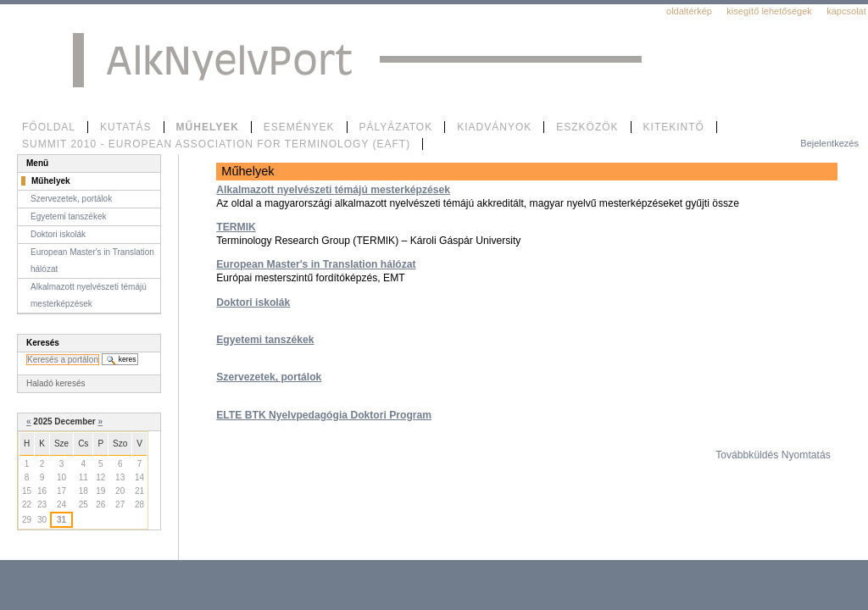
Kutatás (126, 127)
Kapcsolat (846, 11)
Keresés (43, 343)
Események (299, 127)
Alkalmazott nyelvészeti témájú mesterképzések (333, 190)
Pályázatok (396, 127)
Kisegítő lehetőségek (769, 11)
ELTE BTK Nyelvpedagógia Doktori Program (324, 415)
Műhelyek (208, 127)
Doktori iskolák (253, 302)
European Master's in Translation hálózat (316, 264)
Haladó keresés (56, 383)
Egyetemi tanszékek (265, 340)
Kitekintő (674, 127)
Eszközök (587, 127)
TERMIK (236, 227)
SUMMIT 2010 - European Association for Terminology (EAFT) (216, 144)
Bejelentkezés (829, 143)
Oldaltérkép (689, 11)
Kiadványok (494, 127)
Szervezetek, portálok (269, 377)
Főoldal (49, 127)
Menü (37, 163)
